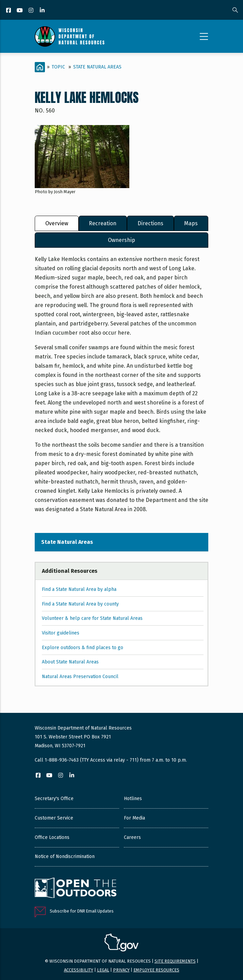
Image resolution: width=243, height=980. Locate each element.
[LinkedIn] (43, 11)
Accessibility (79, 970)
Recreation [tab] (103, 223)
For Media (134, 818)
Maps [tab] (191, 223)
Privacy (121, 970)
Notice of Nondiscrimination (65, 856)
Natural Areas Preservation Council (80, 677)
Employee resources (156, 970)
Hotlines (133, 799)
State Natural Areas (97, 67)
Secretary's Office (54, 799)
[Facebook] (9, 11)
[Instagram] (31, 11)
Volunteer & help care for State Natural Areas (92, 618)
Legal (103, 970)
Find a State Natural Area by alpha (79, 589)
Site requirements (175, 961)
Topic (58, 67)
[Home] (40, 67)
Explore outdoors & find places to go (83, 648)
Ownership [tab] (121, 240)
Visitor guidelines (61, 633)
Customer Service (54, 818)
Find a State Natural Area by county (80, 604)
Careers (132, 837)
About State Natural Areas (70, 662)
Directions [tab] (150, 223)
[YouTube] (20, 11)
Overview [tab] (57, 223)
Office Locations (52, 837)
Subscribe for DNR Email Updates (82, 911)
